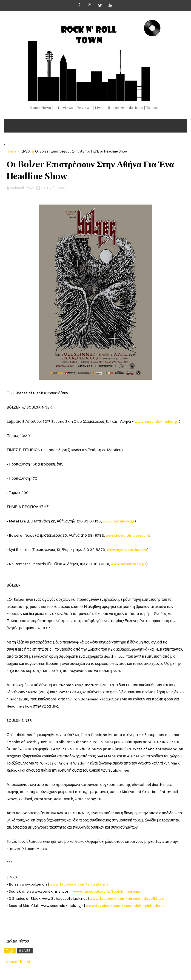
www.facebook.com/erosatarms (79, 884)
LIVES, (61, 188)
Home (11, 151)
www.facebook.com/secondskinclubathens (125, 906)
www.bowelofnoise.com (127, 535)
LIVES (26, 151)
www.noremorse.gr (129, 564)
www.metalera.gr (119, 521)
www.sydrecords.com (127, 550)
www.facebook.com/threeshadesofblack (127, 899)
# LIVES (25, 951)
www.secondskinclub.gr (157, 422)
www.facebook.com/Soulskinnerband (107, 891)
